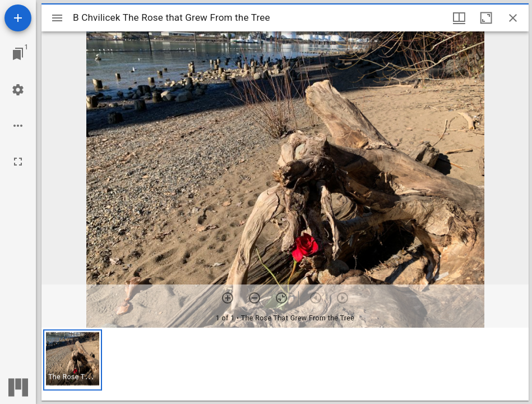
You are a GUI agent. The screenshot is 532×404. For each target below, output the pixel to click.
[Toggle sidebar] (57, 18)
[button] (73, 360)
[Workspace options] (18, 126)
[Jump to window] (18, 54)
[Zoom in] (228, 298)
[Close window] (513, 18)
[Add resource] (18, 18)
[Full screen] (18, 162)
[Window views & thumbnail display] (459, 18)
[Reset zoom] (281, 298)
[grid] (285, 364)
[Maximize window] (486, 18)
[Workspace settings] (18, 90)
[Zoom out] (255, 298)
